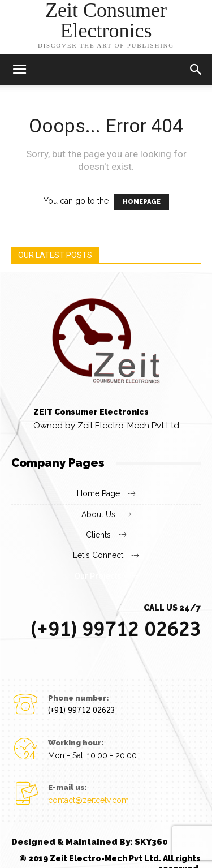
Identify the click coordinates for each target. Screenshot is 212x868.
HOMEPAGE (142, 202)
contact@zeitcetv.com (88, 800)
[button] (196, 70)
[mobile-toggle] (19, 70)
